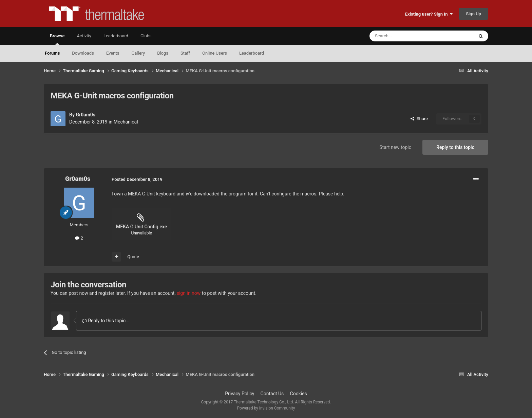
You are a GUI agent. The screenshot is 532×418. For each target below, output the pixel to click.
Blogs (163, 53)
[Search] (405, 36)
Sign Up (473, 14)
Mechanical (126, 122)
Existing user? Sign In (429, 14)
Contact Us (272, 394)
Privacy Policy (240, 394)
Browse (57, 39)
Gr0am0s (85, 115)
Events (113, 53)
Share (419, 119)
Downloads (83, 53)
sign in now (189, 293)
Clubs (146, 36)
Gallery (138, 53)
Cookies (299, 394)
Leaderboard (252, 53)
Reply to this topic (455, 147)
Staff (185, 53)
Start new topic (395, 147)
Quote (133, 257)
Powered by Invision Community (266, 408)
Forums (52, 53)
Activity (84, 36)
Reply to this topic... (106, 321)
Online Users (215, 53)
